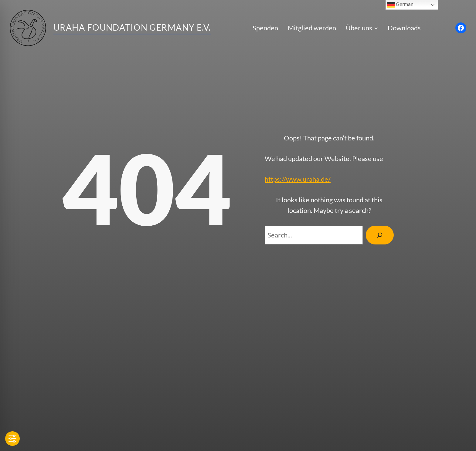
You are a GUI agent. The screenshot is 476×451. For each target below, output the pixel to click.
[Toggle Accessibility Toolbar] (12, 439)
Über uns (359, 28)
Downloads (404, 28)
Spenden (265, 28)
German (400, 5)
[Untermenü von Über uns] (376, 28)
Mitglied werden (312, 28)
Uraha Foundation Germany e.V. (132, 27)
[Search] (380, 235)
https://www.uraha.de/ (298, 179)
